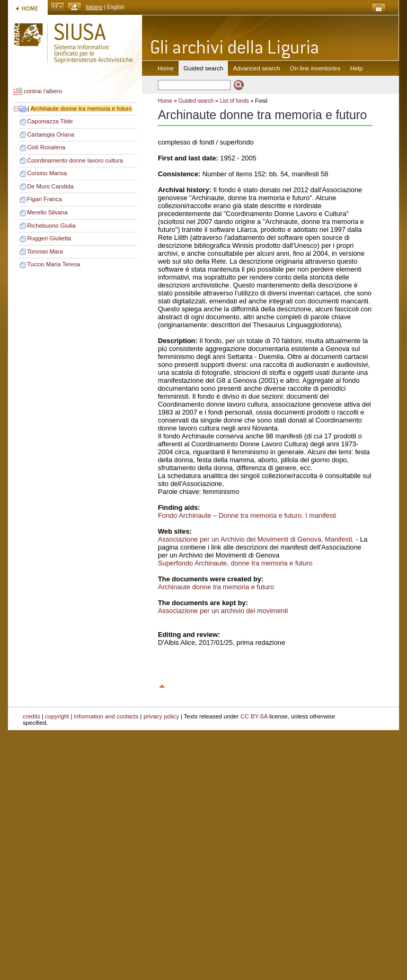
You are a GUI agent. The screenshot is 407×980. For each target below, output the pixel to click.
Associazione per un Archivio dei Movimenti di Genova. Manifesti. (256, 539)
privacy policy (161, 716)
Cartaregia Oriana (51, 134)
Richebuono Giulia (51, 226)
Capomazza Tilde (50, 121)
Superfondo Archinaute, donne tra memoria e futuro (235, 563)
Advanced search (257, 68)
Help (357, 68)
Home (166, 68)
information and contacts (107, 716)
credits (32, 716)
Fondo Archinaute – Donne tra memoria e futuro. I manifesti (247, 515)
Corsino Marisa (47, 173)
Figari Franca (45, 199)
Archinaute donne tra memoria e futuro (81, 109)
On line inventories (315, 68)
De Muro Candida (50, 186)
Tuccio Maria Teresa (54, 264)
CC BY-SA (254, 716)
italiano (94, 7)
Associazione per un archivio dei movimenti (223, 611)
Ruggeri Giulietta (49, 238)
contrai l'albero (43, 92)
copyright (57, 716)
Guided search (196, 101)
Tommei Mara (45, 251)
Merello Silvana (47, 212)
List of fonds (235, 101)
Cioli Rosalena (46, 147)
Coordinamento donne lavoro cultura (75, 160)
